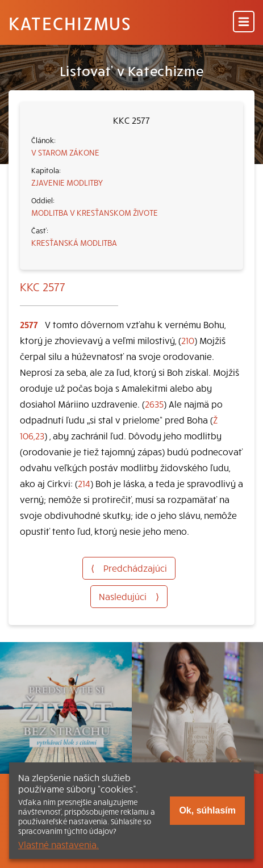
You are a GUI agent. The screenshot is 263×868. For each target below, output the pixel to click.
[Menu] (244, 22)
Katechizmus (70, 23)
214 (84, 483)
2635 (154, 404)
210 (188, 340)
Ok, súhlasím (207, 810)
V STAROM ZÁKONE (65, 152)
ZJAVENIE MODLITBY (67, 182)
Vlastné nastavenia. (59, 844)
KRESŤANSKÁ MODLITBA (74, 242)
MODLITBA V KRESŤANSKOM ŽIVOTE (95, 212)
